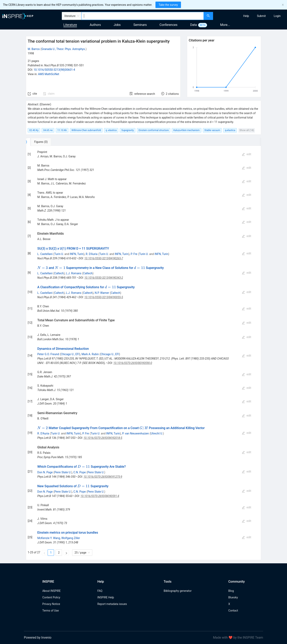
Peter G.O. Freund (48, 354)
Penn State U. (63, 472)
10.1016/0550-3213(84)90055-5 (104, 297)
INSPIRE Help (106, 597)
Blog (231, 591)
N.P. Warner (102, 293)
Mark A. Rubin (90, 354)
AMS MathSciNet (49, 74)
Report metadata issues (112, 604)
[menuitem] (246, 16)
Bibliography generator (178, 591)
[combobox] (143, 16)
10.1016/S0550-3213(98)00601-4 (54, 70)
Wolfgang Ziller (71, 538)
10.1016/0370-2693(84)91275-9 (103, 477)
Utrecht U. (157, 433)
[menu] (251, 16)
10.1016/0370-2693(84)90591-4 (100, 496)
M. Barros (34, 49)
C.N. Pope (80, 472)
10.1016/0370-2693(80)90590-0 (133, 363)
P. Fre (134, 254)
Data (193, 25)
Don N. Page (45, 472)
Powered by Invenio (38, 638)
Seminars (140, 25)
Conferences (168, 25)
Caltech (59, 273)
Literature (70, 25)
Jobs (117, 25)
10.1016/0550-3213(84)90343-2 (104, 278)
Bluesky (233, 597)
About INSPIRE (51, 591)
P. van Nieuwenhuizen (136, 433)
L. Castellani (45, 254)
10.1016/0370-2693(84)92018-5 (103, 438)
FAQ (100, 591)
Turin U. (59, 254)
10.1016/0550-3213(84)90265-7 (104, 258)
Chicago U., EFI (70, 354)
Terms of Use (51, 611)
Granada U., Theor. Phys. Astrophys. (63, 49)
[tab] (39, 142)
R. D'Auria (92, 254)
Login (277, 16)
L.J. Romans (74, 273)
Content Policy (51, 597)
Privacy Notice (51, 604)
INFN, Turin (77, 254)
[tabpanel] (143, 353)
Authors (95, 25)
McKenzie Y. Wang (49, 538)
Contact (233, 611)
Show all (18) (247, 130)
